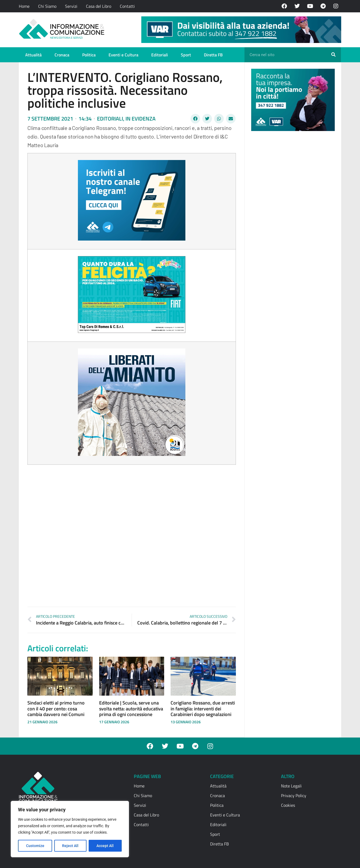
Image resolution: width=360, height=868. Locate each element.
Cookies (288, 805)
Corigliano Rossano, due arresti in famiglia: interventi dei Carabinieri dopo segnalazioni (203, 709)
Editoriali (160, 55)
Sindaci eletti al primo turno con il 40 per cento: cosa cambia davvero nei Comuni (56, 709)
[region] (70, 829)
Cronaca (62, 55)
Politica (89, 55)
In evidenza (141, 119)
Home (24, 6)
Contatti (127, 6)
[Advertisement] (291, 218)
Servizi (71, 6)
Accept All (105, 846)
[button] (195, 119)
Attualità (33, 55)
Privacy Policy (294, 796)
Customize (35, 846)
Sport (186, 55)
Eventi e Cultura (123, 55)
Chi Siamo (47, 6)
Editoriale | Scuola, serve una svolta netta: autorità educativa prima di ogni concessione (131, 709)
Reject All (71, 846)
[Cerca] (333, 55)
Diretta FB (213, 55)
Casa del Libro (99, 6)
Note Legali (291, 786)
